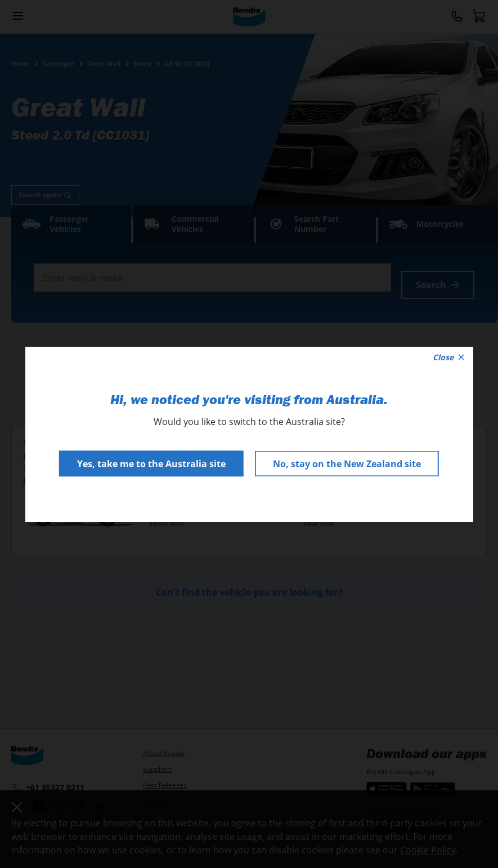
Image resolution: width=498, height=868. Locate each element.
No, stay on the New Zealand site (347, 464)
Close (448, 357)
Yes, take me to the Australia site (151, 464)
